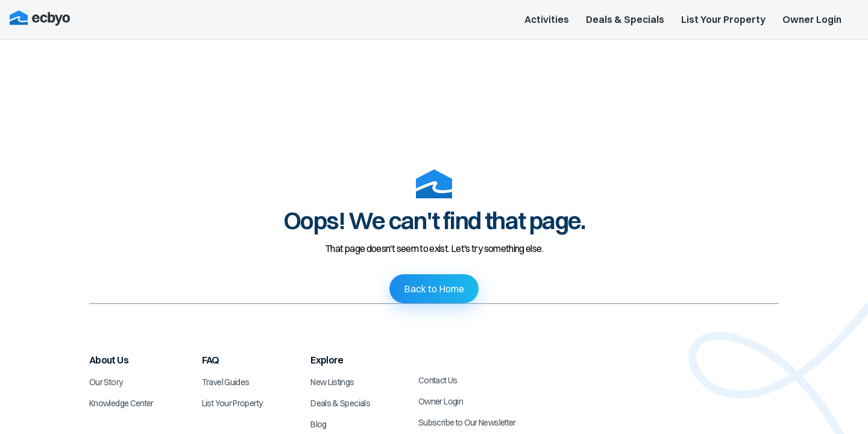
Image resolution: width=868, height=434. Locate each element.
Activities (547, 19)
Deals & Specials (625, 19)
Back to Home (434, 289)
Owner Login (812, 19)
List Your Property (723, 19)
